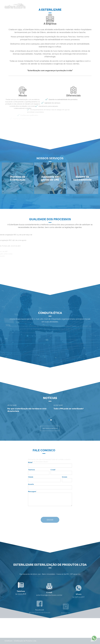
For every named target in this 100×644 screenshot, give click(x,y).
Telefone (31, 470)
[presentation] (49, 512)
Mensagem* (32, 492)
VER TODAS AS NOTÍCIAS (50, 428)
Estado (65, 477)
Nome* (30, 462)
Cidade (31, 477)
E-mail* (53, 470)
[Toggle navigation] (93, 6)
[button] (18, 178)
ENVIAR (50, 520)
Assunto (31, 484)
